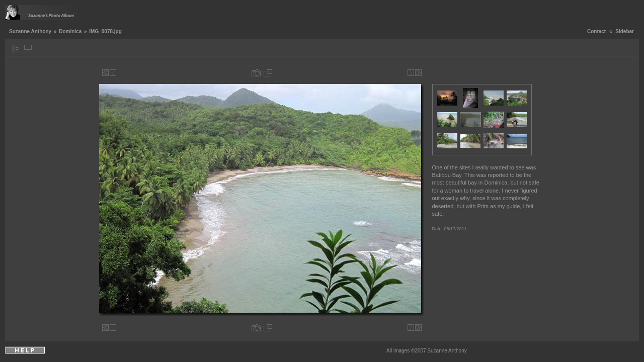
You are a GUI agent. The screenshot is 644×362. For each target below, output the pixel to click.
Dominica (70, 31)
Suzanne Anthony (30, 31)
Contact (596, 31)
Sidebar (625, 31)
